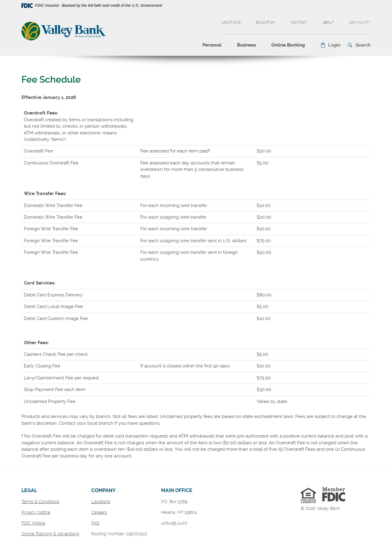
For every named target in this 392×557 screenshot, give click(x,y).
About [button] (328, 23)
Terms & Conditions (40, 502)
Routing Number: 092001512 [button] (119, 534)
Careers (99, 512)
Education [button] (266, 23)
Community (360, 23)
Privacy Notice (36, 512)
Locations (231, 23)
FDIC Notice (33, 523)
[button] (330, 45)
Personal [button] (212, 45)
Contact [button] (299, 23)
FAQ (95, 523)
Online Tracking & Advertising (50, 534)
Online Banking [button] (288, 45)
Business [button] (247, 45)
